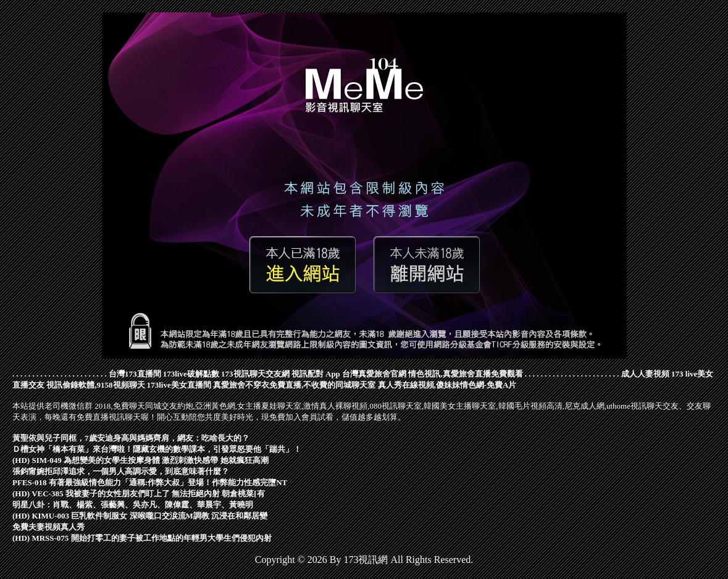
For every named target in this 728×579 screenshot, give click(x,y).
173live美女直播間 (179, 385)
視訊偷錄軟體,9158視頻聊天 (95, 385)
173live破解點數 (191, 374)
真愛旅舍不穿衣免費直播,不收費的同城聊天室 (294, 385)
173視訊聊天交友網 (255, 374)
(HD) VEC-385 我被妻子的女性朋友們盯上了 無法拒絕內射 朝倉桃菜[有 (139, 494)
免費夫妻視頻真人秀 (48, 527)
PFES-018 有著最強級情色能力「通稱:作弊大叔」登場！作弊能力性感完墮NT (150, 482)
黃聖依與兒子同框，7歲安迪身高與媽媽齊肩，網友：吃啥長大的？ (131, 438)
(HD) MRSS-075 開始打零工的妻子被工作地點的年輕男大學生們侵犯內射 (142, 538)
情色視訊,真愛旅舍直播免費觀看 (465, 374)
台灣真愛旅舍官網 (374, 374)
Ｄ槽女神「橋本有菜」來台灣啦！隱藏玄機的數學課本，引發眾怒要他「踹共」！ (157, 449)
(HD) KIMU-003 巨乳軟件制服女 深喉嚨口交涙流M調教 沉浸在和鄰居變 (140, 516)
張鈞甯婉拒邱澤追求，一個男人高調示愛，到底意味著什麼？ (121, 471)
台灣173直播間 (135, 374)
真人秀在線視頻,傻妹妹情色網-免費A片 (447, 385)
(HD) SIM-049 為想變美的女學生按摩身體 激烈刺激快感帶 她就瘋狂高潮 (140, 460)
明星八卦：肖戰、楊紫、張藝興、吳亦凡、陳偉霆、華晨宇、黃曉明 (133, 505)
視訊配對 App (316, 374)
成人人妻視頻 (645, 374)
